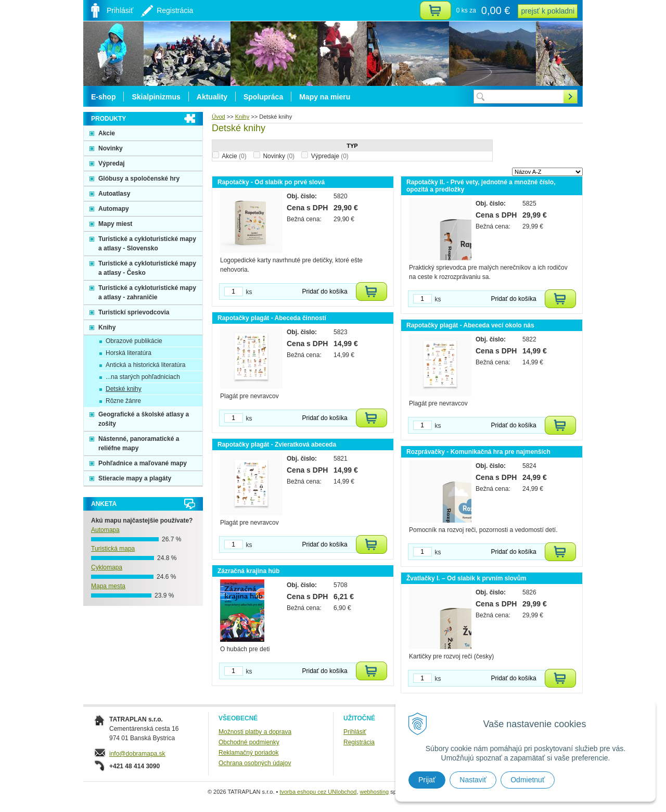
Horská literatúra (129, 353)
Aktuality (212, 97)
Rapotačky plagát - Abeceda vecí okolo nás (470, 325)
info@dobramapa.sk (137, 754)
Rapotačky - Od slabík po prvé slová (271, 182)
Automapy (114, 209)
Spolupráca (263, 97)
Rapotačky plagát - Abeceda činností (272, 318)
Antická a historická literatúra (145, 365)
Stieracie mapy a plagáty (135, 478)
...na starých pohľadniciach (143, 377)
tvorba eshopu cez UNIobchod (318, 792)
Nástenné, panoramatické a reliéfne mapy (139, 443)
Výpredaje (330, 156)
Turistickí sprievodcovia (134, 312)
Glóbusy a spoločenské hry (139, 179)
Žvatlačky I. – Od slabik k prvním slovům (466, 578)
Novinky (279, 156)
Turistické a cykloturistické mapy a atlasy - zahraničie (147, 293)
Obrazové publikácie (134, 341)
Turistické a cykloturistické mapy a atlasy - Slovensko (147, 244)
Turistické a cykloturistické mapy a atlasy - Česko (147, 268)
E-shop (103, 97)
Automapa (105, 530)
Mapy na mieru (325, 97)
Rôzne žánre (123, 401)
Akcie (234, 156)
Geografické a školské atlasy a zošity (144, 419)
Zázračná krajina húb (248, 571)
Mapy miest (115, 224)
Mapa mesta (108, 586)
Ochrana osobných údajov (255, 763)
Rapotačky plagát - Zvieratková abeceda (277, 445)
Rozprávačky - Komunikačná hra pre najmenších (478, 452)
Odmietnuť (528, 780)
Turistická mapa (113, 549)
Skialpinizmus (156, 97)
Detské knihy (124, 389)
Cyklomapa (107, 567)
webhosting (375, 792)
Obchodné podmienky (249, 742)
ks (249, 292)
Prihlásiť (355, 732)
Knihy (107, 327)
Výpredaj (112, 163)
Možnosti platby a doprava (255, 732)
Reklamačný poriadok (248, 753)
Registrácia (359, 742)
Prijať (427, 780)
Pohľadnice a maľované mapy (143, 463)
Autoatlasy (114, 194)
